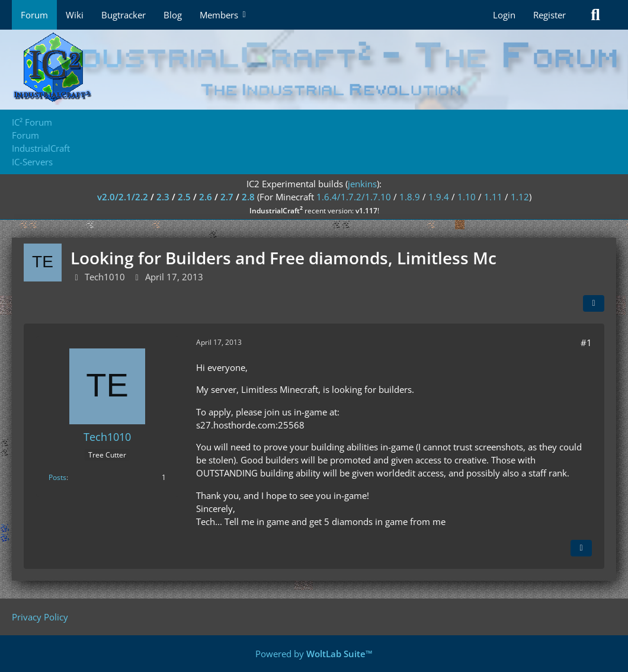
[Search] (595, 15)
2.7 (227, 197)
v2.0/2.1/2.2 (123, 197)
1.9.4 (439, 197)
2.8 (248, 197)
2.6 (206, 197)
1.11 (493, 197)
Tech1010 (105, 277)
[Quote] (581, 548)
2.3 (163, 197)
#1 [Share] (586, 343)
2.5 (184, 197)
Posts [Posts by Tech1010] (57, 477)
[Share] (594, 303)
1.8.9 (410, 197)
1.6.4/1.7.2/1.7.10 (354, 197)
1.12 (520, 197)
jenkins (362, 184)
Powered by (314, 654)
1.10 (467, 197)
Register (549, 15)
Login (504, 15)
